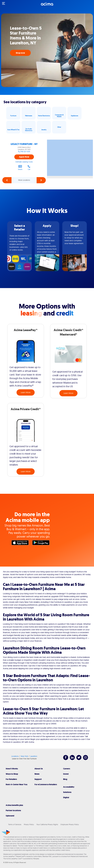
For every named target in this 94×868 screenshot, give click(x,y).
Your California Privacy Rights (47, 824)
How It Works (12, 769)
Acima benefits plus (14, 805)
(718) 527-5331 (25, 152)
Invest (66, 774)
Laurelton (34, 756)
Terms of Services (15, 824)
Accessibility (69, 787)
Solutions (67, 792)
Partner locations (13, 810)
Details (20, 168)
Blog (65, 779)
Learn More (26, 392)
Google (41, 543)
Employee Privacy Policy (70, 824)
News (37, 774)
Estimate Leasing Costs (24, 162)
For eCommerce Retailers (46, 784)
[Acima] (47, 5)
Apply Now (24, 157)
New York (24, 756)
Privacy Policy (29, 824)
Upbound (10, 816)
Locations (15, 756)
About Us (39, 769)
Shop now (20, 53)
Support (38, 779)
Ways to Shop (12, 774)
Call (29, 168)
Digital (66, 797)
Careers (67, 769)
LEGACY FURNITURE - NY (24, 144)
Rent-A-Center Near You (17, 784)
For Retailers (11, 779)
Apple (21, 543)
